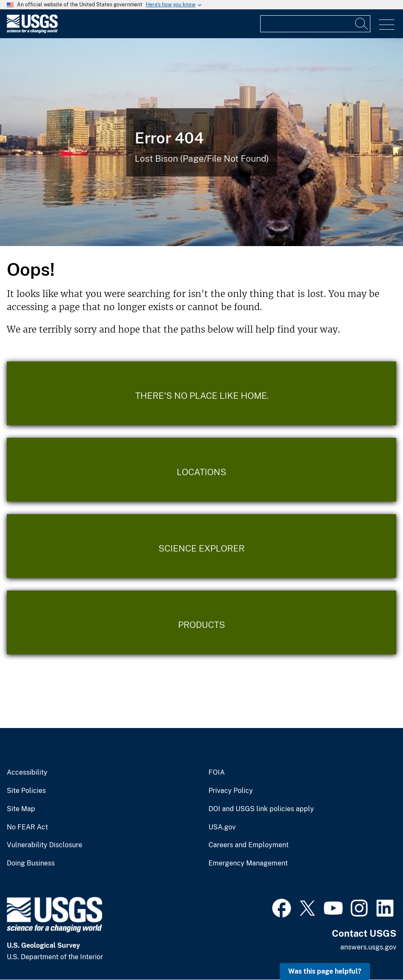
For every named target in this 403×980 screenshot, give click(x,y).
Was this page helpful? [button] (325, 971)
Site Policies (26, 791)
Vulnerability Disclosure (44, 845)
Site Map (21, 809)
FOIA (217, 773)
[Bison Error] (201, 142)
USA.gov (222, 827)
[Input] (315, 24)
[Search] (362, 24)
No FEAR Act (27, 827)
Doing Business (31, 863)
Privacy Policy (231, 791)
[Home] (32, 31)
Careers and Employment (249, 845)
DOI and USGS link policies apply (261, 809)
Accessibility (27, 773)
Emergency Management (248, 863)
